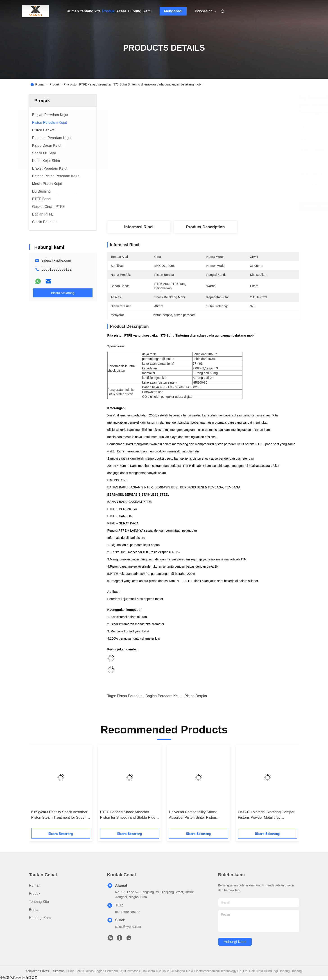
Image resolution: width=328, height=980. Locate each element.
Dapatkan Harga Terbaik (229, 206)
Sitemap (59, 971)
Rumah (73, 11)
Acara (121, 11)
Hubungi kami (140, 11)
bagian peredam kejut (163, 696)
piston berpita (196, 696)
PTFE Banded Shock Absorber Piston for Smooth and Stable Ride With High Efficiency (128, 815)
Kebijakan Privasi (37, 971)
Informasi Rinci (139, 227)
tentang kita (90, 11)
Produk (108, 11)
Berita (34, 910)
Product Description (205, 227)
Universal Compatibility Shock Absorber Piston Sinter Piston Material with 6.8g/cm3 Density (194, 815)
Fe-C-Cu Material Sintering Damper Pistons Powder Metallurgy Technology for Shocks (266, 815)
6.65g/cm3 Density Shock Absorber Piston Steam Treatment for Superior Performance (61, 815)
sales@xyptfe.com (56, 260)
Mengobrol (173, 11)
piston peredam (130, 696)
